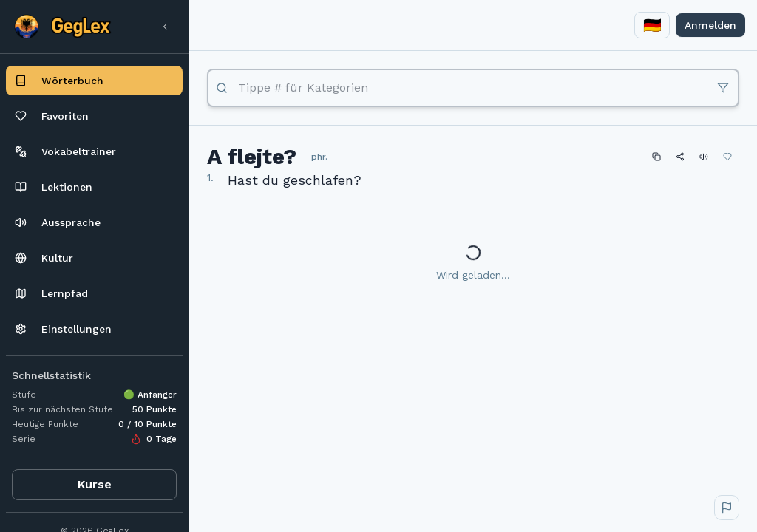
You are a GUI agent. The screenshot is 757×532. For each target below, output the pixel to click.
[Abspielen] (704, 157)
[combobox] (652, 25)
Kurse (95, 484)
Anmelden (710, 25)
